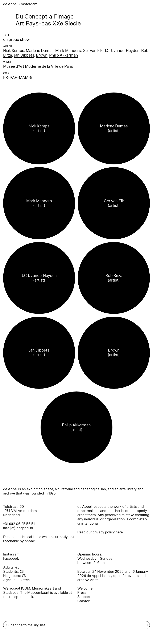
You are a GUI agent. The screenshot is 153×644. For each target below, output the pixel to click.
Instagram (11, 554)
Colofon (84, 601)
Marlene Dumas (40, 51)
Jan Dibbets (24, 55)
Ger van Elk (93, 51)
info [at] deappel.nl (18, 528)
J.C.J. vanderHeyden (122, 51)
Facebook (11, 559)
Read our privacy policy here (100, 532)
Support (84, 597)
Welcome (85, 588)
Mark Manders (68, 51)
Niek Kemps (14, 51)
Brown (42, 55)
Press (82, 593)
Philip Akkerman (64, 55)
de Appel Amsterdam (20, 4)
